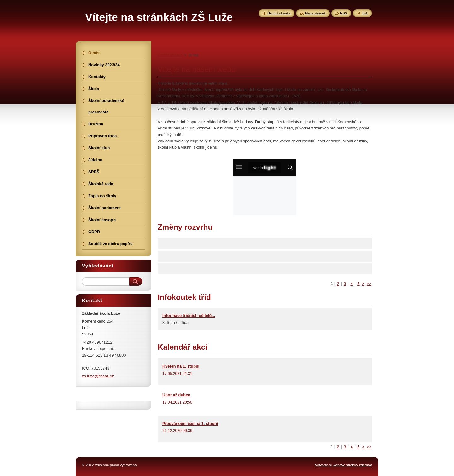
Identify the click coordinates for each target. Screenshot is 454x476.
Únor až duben (176, 395)
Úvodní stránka (170, 55)
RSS (344, 13)
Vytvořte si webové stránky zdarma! (343, 465)
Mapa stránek (315, 13)
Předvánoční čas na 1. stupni (190, 424)
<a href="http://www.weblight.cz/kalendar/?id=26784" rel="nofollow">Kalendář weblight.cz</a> (265, 187)
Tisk (365, 13)
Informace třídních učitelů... (189, 315)
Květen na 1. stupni (181, 366)
